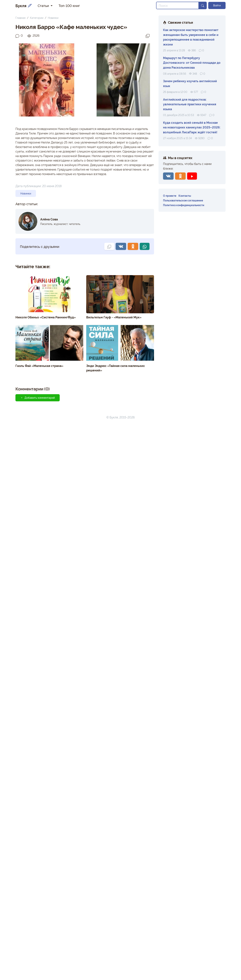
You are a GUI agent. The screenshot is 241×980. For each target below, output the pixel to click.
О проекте (170, 195)
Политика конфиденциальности (184, 205)
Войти (217, 5)
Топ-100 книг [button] (69, 5)
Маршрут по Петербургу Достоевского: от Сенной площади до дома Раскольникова (192, 63)
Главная (20, 18)
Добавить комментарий (38, 398)
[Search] (177, 5)
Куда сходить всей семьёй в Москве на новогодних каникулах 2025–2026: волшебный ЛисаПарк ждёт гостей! (192, 127)
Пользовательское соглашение (183, 200)
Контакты (185, 195)
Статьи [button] (44, 5)
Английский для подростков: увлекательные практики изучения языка (190, 104)
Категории (37, 18)
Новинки (53, 18)
